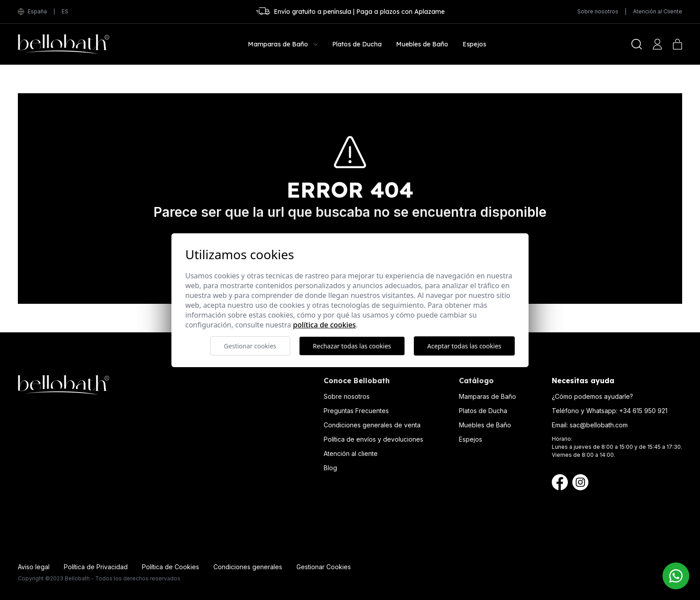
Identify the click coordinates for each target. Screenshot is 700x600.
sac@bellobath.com (599, 425)
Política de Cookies (171, 567)
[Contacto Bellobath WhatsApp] (676, 576)
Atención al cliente (351, 453)
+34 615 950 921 (643, 411)
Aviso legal (34, 567)
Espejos (471, 439)
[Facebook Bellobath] (560, 482)
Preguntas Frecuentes (356, 411)
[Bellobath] (64, 44)
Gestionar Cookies (324, 567)
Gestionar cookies (250, 346)
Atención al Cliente (658, 11)
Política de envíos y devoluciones (373, 439)
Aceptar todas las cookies (464, 346)
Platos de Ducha (483, 411)
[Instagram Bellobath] (580, 482)
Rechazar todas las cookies (352, 346)
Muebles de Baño (485, 425)
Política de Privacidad (96, 567)
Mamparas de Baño (487, 396)
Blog (330, 468)
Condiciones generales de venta (372, 425)
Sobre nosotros (598, 11)
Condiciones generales (248, 567)
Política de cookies (324, 325)
